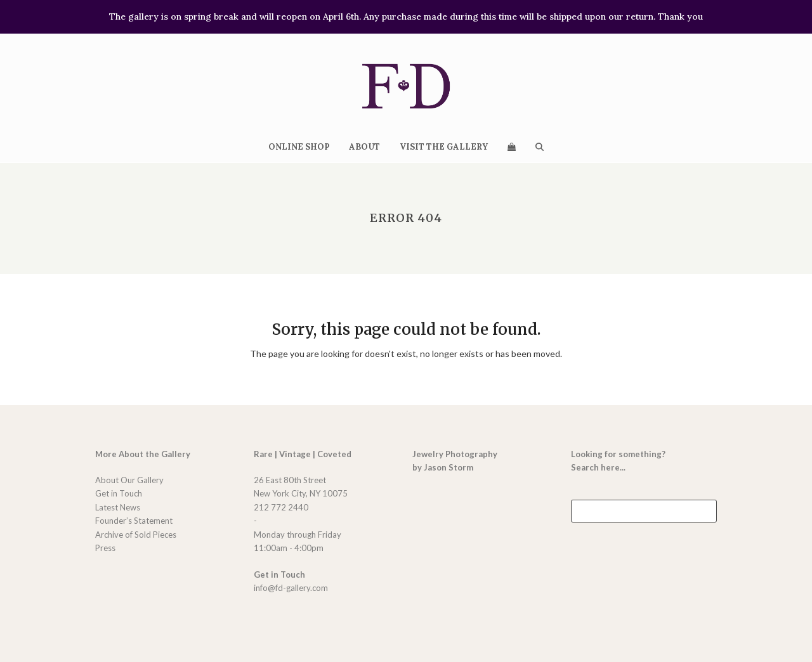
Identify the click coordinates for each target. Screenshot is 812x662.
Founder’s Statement (134, 521)
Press (105, 548)
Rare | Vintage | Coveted (303, 454)
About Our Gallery (129, 480)
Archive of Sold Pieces (136, 535)
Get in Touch (119, 493)
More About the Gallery (143, 454)
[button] (511, 146)
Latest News (118, 507)
